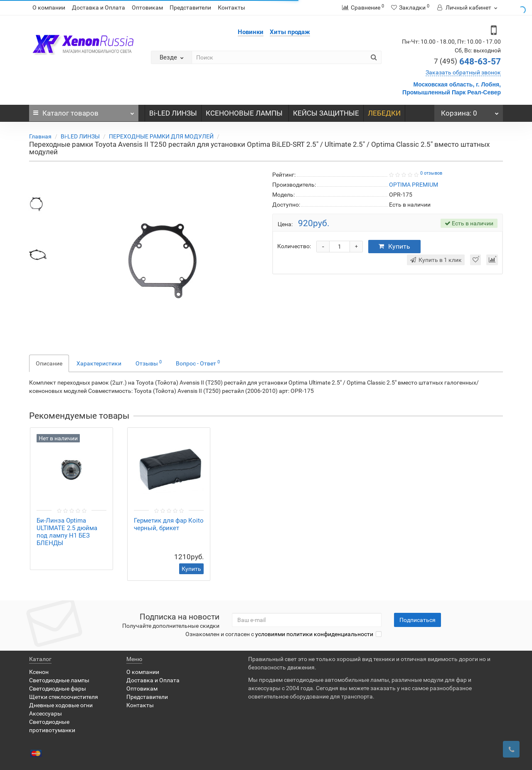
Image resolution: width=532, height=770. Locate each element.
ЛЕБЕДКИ (384, 113)
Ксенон (39, 672)
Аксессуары (46, 713)
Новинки (251, 32)
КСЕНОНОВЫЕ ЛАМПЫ (245, 113)
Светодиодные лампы (59, 680)
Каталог (84, 111)
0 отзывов (431, 173)
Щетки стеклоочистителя (64, 697)
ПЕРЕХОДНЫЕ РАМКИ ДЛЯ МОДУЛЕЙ (161, 136)
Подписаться (417, 620)
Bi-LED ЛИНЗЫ (173, 113)
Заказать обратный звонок (463, 72)
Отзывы (149, 363)
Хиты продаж (290, 32)
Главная (40, 136)
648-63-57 (467, 62)
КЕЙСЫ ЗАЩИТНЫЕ (326, 113)
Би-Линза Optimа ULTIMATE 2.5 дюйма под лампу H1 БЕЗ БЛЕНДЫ (67, 532)
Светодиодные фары (58, 689)
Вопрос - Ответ (198, 363)
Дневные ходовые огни (61, 705)
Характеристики (99, 363)
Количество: (294, 246)
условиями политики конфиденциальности (314, 634)
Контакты (232, 7)
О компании (49, 7)
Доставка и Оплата (99, 7)
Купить (394, 246)
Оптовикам (147, 7)
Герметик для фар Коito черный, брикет (169, 524)
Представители (190, 7)
